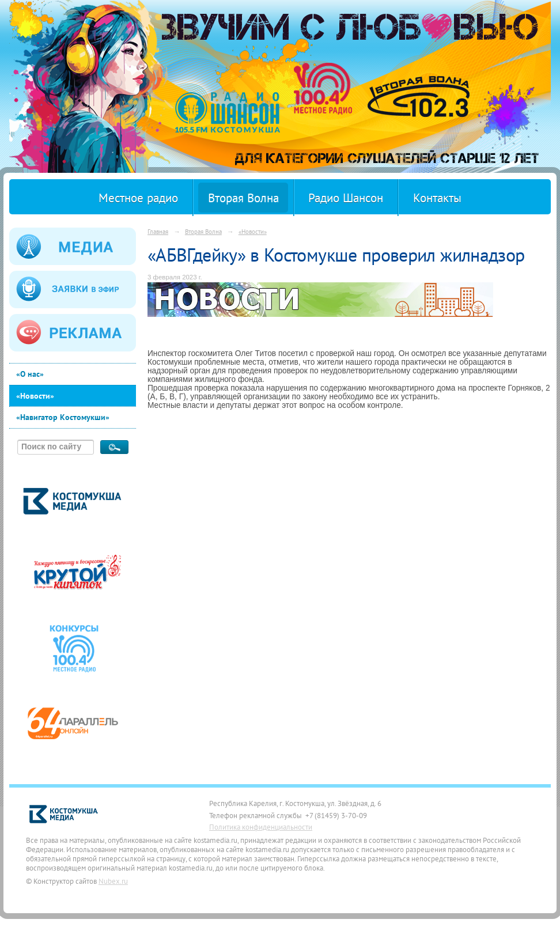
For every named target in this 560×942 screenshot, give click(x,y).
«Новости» (35, 396)
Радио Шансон (346, 198)
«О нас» (30, 374)
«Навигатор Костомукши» (63, 417)
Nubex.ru (113, 881)
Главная (158, 231)
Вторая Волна (243, 198)
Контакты (437, 198)
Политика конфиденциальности (261, 827)
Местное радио (138, 198)
